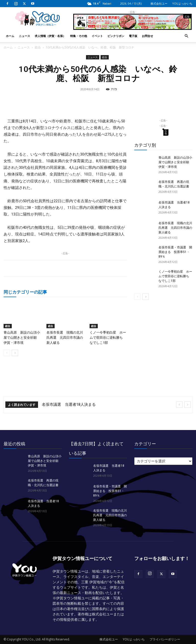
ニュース (24, 36)
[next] (187, 405)
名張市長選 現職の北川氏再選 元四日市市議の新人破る (65, 338)
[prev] (179, 405)
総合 (38, 47)
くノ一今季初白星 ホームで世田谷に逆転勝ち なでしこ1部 (108, 338)
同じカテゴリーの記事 (25, 292)
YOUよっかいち (182, 3)
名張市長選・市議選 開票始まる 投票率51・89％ (175, 252)
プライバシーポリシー (165, 639)
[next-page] (15, 353)
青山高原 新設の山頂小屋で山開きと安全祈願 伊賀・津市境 (22, 338)
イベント (97, 36)
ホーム (10, 36)
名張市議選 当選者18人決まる (69, 405)
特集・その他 (79, 36)
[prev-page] (7, 353)
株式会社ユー (159, 3)
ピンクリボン (116, 36)
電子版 (133, 36)
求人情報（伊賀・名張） (50, 36)
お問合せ (148, 36)
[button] (186, 36)
